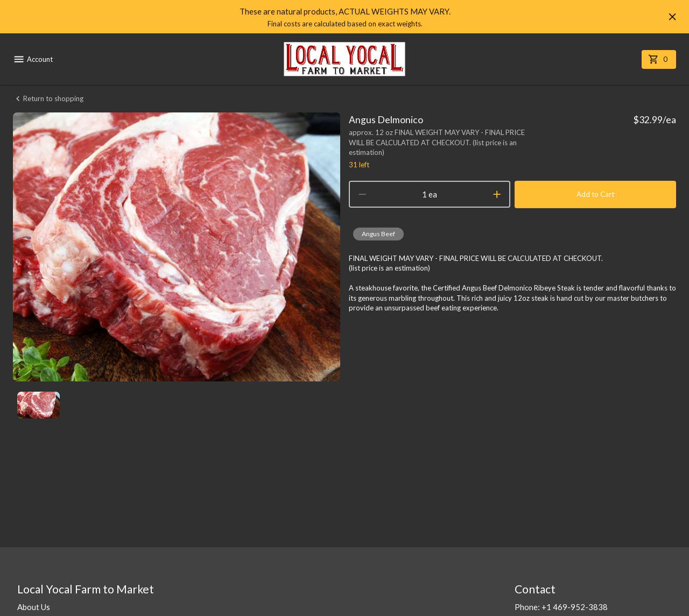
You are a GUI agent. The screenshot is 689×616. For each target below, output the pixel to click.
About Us (34, 607)
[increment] (497, 194)
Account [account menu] (33, 59)
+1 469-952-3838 (575, 607)
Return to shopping (48, 99)
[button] (378, 234)
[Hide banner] (672, 17)
